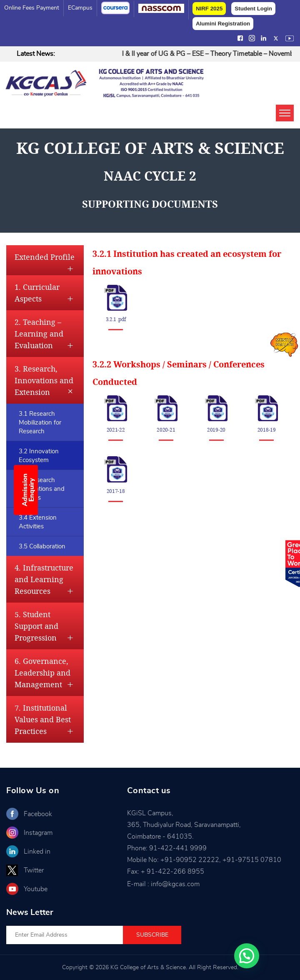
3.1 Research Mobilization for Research (40, 423)
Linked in (37, 852)
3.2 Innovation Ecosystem (39, 456)
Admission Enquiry (28, 490)
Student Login (253, 9)
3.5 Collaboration (42, 547)
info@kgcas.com (175, 884)
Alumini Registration (223, 24)
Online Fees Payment (32, 8)
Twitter (34, 870)
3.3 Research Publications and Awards (42, 489)
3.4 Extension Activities (38, 522)
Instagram (38, 833)
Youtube (36, 889)
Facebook (38, 814)
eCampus (80, 8)
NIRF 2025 (209, 9)
